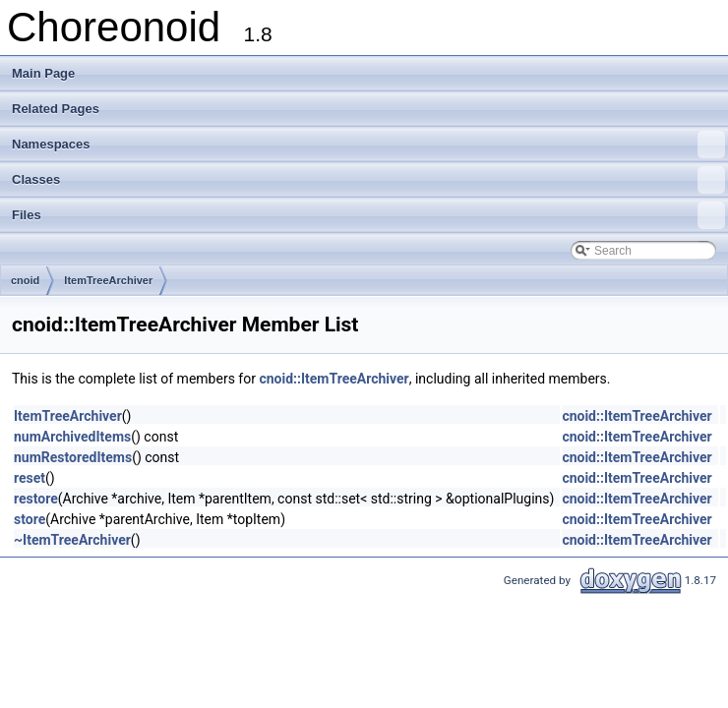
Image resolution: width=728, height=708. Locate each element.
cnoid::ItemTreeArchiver (334, 379)
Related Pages (56, 109)
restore (36, 499)
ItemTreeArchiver (108, 280)
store (30, 519)
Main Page (43, 73)
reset (30, 478)
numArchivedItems (72, 437)
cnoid (25, 280)
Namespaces (368, 145)
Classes (368, 180)
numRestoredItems (73, 457)
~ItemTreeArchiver (72, 540)
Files (368, 215)
